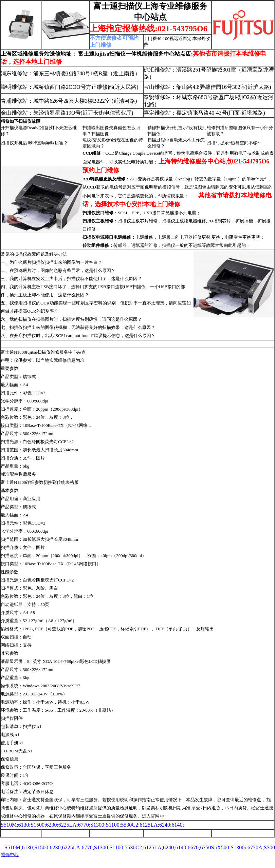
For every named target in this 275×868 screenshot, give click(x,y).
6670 (193, 847)
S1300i (238, 847)
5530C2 (130, 825)
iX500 (222, 847)
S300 (269, 847)
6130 (24, 825)
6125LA (149, 825)
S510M (9, 825)
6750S (207, 847)
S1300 (97, 825)
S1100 (112, 825)
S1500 (38, 825)
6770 (84, 825)
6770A (255, 847)
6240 (165, 825)
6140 (177, 825)
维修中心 (10, 855)
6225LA (67, 825)
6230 (51, 825)
